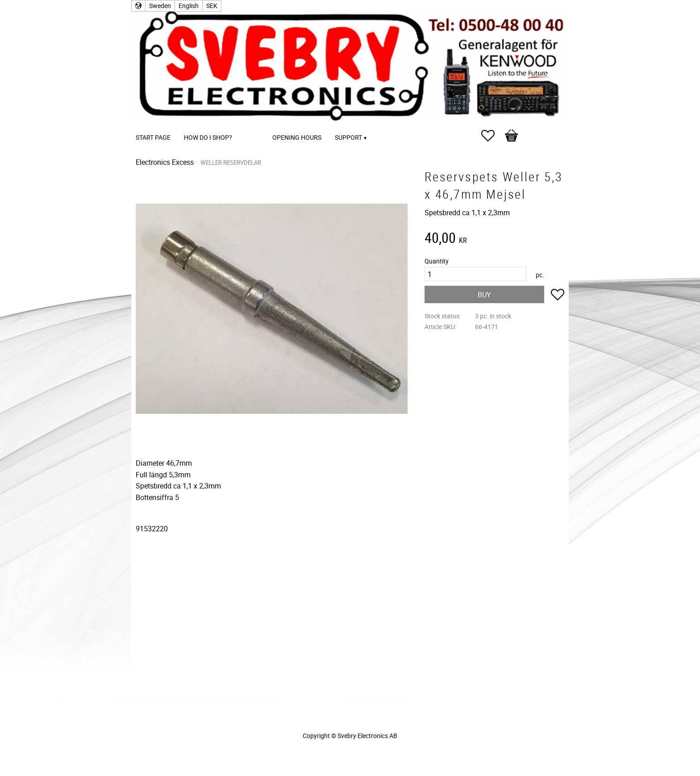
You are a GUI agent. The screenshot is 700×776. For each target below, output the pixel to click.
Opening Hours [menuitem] (297, 137)
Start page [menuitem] (153, 137)
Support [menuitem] (348, 137)
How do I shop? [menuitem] (208, 137)
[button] (492, 136)
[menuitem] (248, 125)
